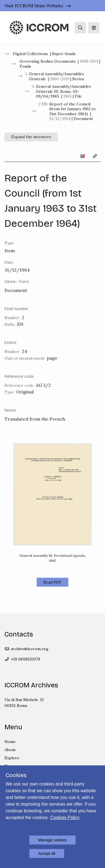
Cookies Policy (65, 818)
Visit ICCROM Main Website (34, 6)
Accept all (47, 853)
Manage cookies (53, 840)
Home (10, 742)
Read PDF (53, 582)
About (10, 750)
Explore (12, 758)
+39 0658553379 (22, 659)
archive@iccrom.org (26, 649)
